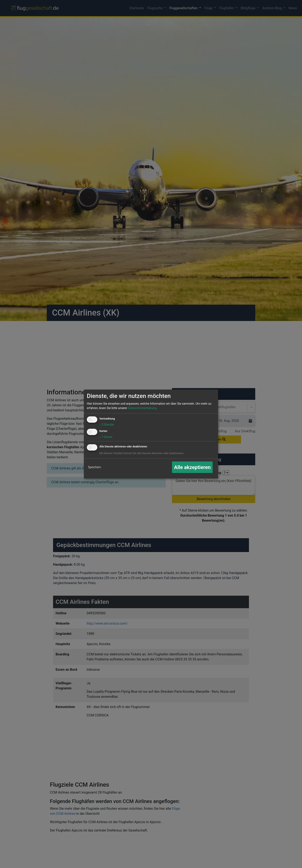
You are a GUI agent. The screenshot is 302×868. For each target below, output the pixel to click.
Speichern (95, 467)
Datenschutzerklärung (142, 408)
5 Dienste (107, 425)
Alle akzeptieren (192, 467)
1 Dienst (106, 437)
